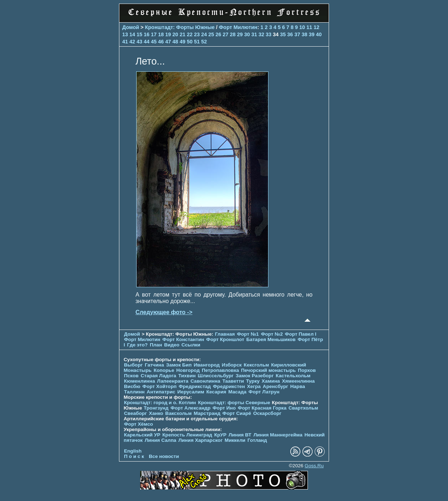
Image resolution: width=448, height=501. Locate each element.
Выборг (133, 365)
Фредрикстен (229, 386)
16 (147, 34)
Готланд (257, 440)
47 (168, 42)
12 (316, 27)
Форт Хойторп (159, 386)
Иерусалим (191, 392)
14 (132, 34)
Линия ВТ (240, 435)
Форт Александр (190, 408)
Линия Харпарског (201, 440)
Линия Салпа (161, 440)
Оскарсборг (267, 413)
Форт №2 (272, 334)
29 (240, 34)
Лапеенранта (173, 381)
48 (175, 42)
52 (204, 42)
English (133, 451)
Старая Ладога (158, 376)
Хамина (271, 381)
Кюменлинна (140, 381)
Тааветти (233, 381)
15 (139, 34)
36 (290, 34)
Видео (172, 345)
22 (190, 34)
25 (211, 34)
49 (182, 42)
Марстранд (207, 413)
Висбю (132, 386)
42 (132, 42)
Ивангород (207, 365)
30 (247, 34)
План (156, 345)
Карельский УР (142, 435)
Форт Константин (183, 339)
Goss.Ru (314, 466)
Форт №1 (248, 334)
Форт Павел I (301, 334)
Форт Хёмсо (139, 424)
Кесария (216, 392)
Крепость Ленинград (187, 435)
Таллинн (134, 392)
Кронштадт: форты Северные (234, 403)
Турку (253, 381)
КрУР (220, 435)
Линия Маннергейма (278, 435)
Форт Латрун (264, 392)
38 (304, 34)
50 (190, 42)
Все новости (164, 456)
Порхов (307, 370)
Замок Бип (179, 365)
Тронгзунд (156, 408)
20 (175, 34)
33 (268, 34)
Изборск (232, 365)
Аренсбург (275, 386)
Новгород (188, 370)
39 (311, 34)
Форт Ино (224, 408)
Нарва (298, 386)
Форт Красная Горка (262, 408)
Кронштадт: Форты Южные (180, 27)
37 (297, 34)
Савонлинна (205, 381)
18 (161, 34)
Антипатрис (161, 392)
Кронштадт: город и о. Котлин (160, 403)
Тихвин (187, 376)
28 (233, 34)
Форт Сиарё (237, 413)
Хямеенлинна (298, 381)
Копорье (164, 370)
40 (319, 34)
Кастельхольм (293, 376)
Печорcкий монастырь (269, 370)
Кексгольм (256, 365)
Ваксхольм (178, 413)
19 (168, 34)
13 (125, 34)
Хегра (254, 386)
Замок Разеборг (254, 376)
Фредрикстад (195, 386)
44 (147, 42)
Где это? (138, 345)
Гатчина (154, 365)
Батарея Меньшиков (271, 339)
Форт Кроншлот (225, 339)
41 (125, 42)
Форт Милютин (238, 27)
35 (283, 34)
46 (161, 42)
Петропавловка (220, 370)
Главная (225, 334)
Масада (237, 392)
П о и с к (134, 456)
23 (197, 34)
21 (182, 34)
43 (139, 42)
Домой (131, 27)
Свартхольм (303, 408)
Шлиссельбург (216, 376)
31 (254, 34)
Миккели (235, 440)
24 (204, 34)
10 (302, 27)
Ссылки (191, 345)
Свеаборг (135, 413)
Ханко (156, 413)
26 (218, 34)
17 (154, 34)
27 (225, 34)
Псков (131, 376)
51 (197, 42)
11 (309, 27)
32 (261, 34)
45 (154, 42)
